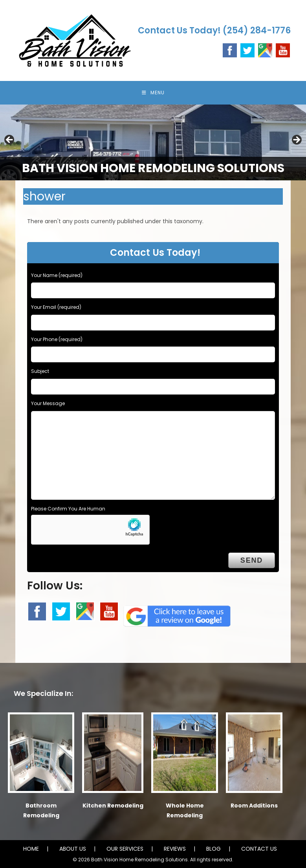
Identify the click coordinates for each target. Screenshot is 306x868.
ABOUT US (73, 849)
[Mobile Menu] (153, 93)
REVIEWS (175, 849)
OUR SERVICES (125, 849)
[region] (153, 142)
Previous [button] (10, 140)
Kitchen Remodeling (113, 806)
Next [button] (296, 140)
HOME (31, 849)
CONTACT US (259, 849)
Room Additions (254, 806)
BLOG (213, 849)
